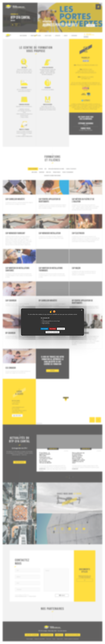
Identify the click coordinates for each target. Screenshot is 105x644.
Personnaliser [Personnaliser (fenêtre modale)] (61, 329)
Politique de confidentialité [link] (52, 332)
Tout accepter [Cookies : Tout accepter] (44, 329)
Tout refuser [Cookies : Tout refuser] (53, 329)
